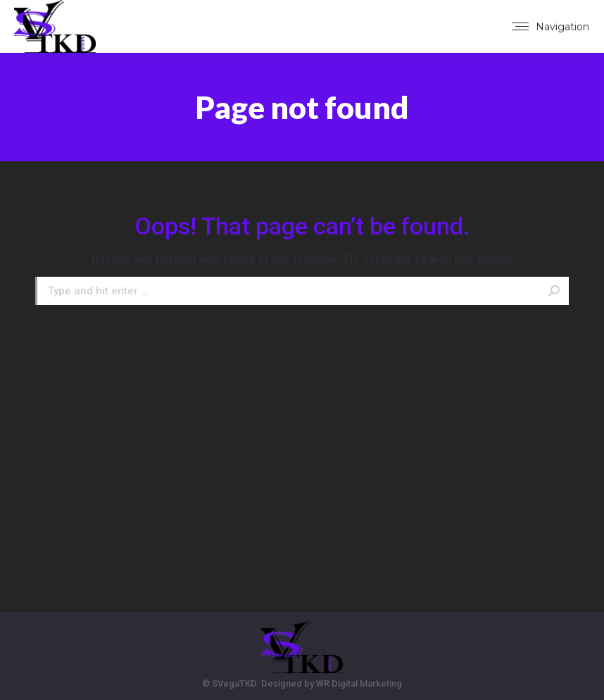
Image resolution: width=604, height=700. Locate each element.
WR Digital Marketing (359, 683)
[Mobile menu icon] (550, 27)
